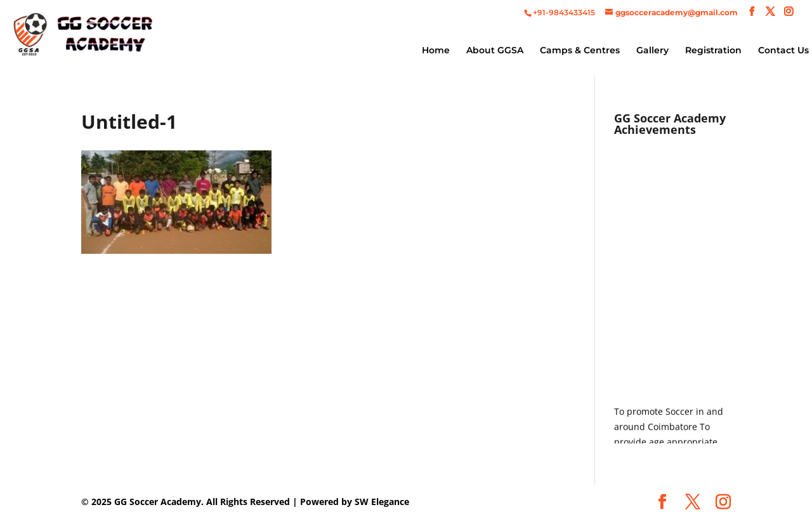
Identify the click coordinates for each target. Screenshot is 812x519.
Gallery (652, 51)
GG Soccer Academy (158, 502)
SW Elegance (382, 502)
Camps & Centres (580, 51)
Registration (713, 51)
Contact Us (783, 51)
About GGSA (495, 51)
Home (436, 51)
